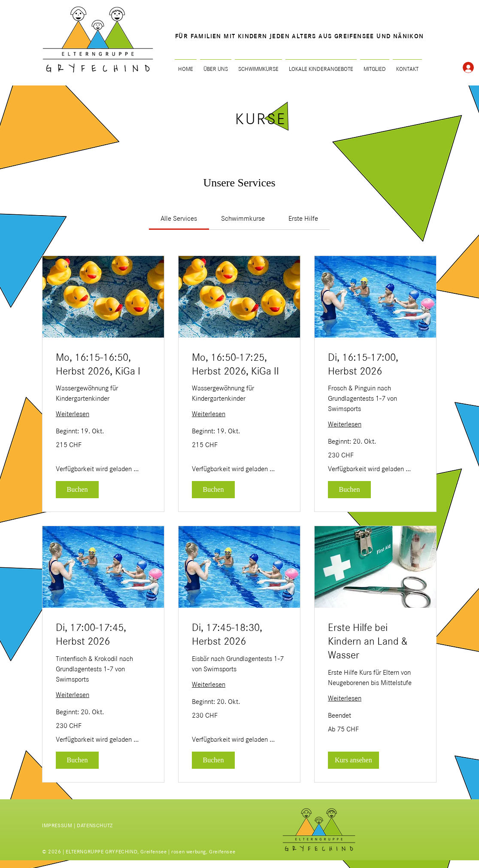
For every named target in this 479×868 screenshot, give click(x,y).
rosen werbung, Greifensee (203, 852)
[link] (179, 219)
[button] (77, 490)
